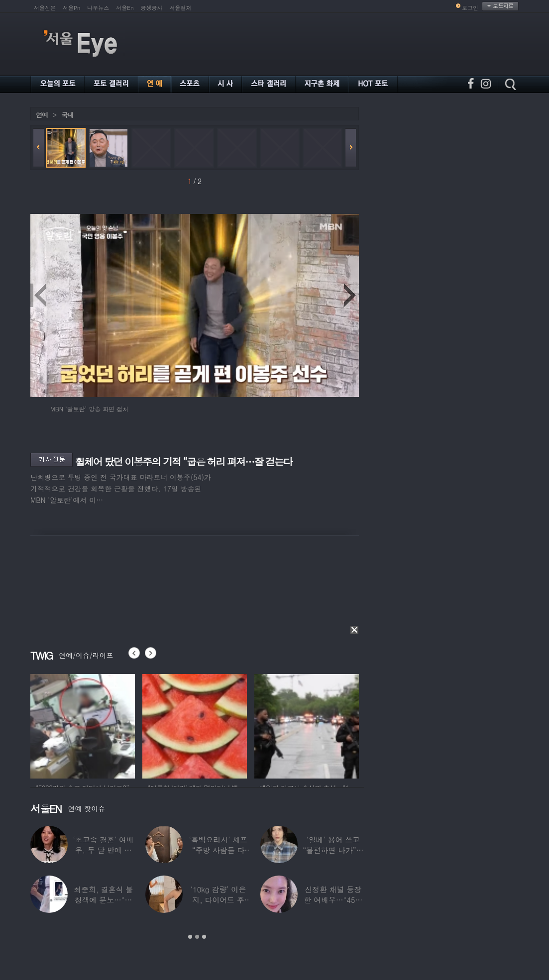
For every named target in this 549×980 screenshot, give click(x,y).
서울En (125, 8)
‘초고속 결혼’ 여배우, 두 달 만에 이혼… (104, 850)
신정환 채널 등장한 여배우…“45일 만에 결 (333, 900)
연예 (42, 115)
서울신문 (45, 8)
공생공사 (152, 8)
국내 (67, 115)
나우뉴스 (98, 8)
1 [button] (190, 937)
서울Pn (71, 8)
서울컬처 (181, 8)
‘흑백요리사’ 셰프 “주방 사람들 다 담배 (218, 850)
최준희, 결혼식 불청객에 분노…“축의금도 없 (103, 900)
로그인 (470, 8)
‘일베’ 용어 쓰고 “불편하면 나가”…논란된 (333, 850)
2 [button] (197, 937)
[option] (83, 725)
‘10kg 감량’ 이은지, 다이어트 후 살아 (218, 900)
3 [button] (204, 937)
